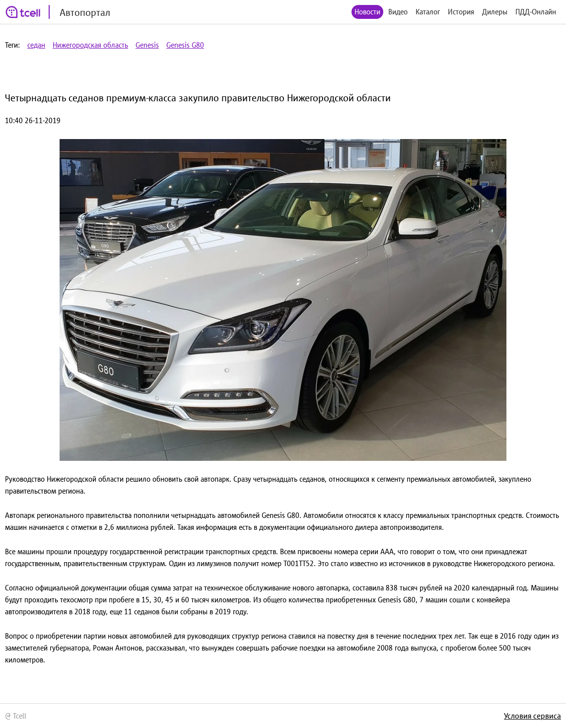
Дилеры (495, 12)
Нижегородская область (90, 45)
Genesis (147, 45)
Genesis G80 (185, 45)
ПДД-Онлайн (536, 12)
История (461, 12)
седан (36, 45)
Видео (398, 12)
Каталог (428, 12)
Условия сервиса (532, 716)
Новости (367, 12)
